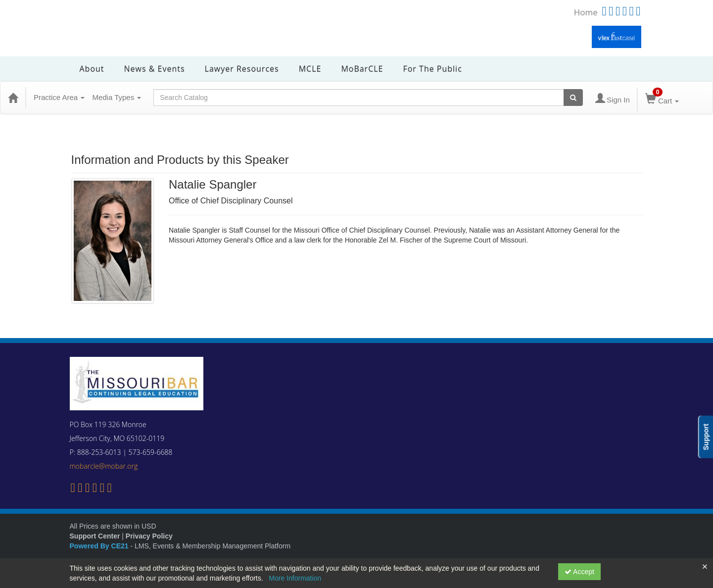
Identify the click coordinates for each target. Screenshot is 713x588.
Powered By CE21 (100, 546)
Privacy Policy (149, 536)
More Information (295, 578)
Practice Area (59, 97)
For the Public (432, 69)
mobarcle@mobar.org (104, 466)
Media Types (117, 97)
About (92, 69)
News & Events (155, 69)
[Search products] (573, 98)
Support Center (95, 536)
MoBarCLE (362, 69)
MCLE (310, 69)
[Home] (13, 98)
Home (586, 12)
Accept (579, 572)
